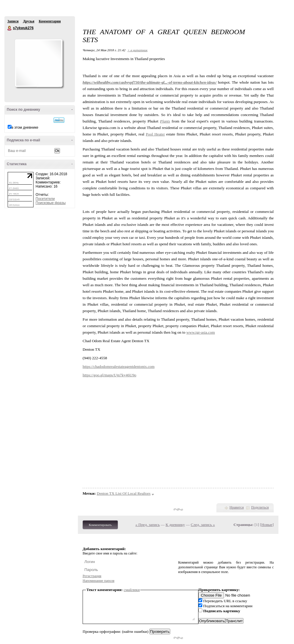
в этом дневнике (25, 128)
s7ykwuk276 (10, 28)
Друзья (29, 21)
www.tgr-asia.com (201, 332)
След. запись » (203, 525)
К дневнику (175, 525)
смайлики (132, 590)
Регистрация (92, 576)
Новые (267, 525)
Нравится (237, 507)
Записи (13, 21)
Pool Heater (155, 134)
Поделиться (260, 507)
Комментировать (100, 525)
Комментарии (50, 21)
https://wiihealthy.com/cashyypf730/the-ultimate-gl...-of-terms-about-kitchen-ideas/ (150, 82)
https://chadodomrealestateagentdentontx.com (119, 366)
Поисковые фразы (51, 203)
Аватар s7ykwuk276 (39, 63)
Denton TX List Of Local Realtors (124, 493)
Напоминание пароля (98, 581)
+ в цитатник (137, 50)
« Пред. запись (148, 525)
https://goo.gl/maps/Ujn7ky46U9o (110, 375)
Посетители (45, 199)
